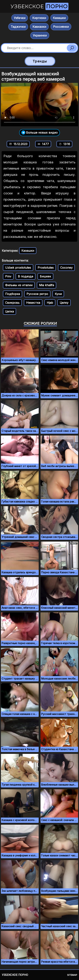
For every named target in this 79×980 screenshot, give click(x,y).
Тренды (40, 61)
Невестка (33, 303)
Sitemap (72, 975)
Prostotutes (46, 268)
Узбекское (39, 6)
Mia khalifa (47, 285)
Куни (58, 294)
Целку (64, 303)
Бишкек (45, 276)
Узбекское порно (15, 975)
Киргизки (39, 18)
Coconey (66, 268)
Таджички (18, 27)
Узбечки (20, 18)
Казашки (59, 18)
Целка (9, 311)
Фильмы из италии (19, 285)
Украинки (40, 35)
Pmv (8, 276)
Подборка (12, 294)
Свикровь (12, 303)
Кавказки (39, 27)
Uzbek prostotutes (18, 268)
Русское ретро (37, 294)
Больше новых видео (39, 133)
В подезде (26, 276)
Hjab (50, 303)
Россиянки (61, 27)
